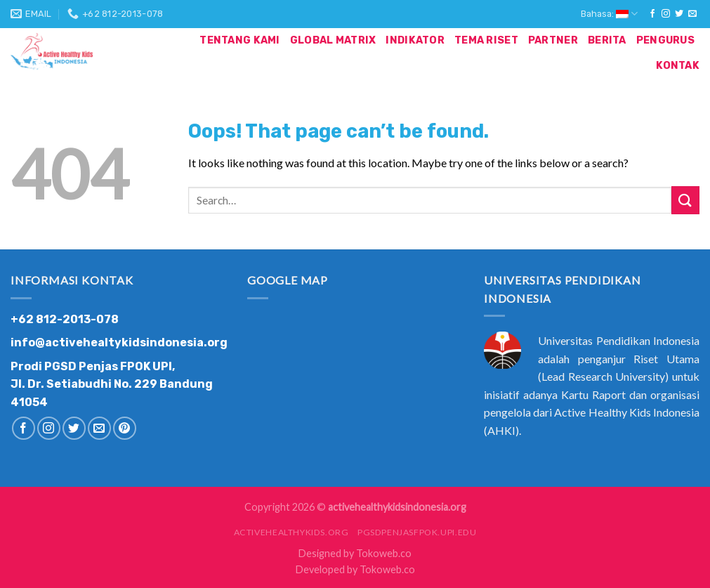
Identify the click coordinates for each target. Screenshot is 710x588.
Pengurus (665, 40)
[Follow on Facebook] (652, 14)
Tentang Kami (239, 40)
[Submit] (685, 200)
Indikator (415, 40)
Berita (607, 40)
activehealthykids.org (291, 532)
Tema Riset (486, 40)
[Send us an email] (692, 14)
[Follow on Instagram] (666, 14)
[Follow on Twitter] (679, 14)
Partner (553, 40)
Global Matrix (333, 40)
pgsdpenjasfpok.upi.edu (417, 532)
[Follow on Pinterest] (125, 428)
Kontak (678, 66)
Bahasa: (609, 14)
